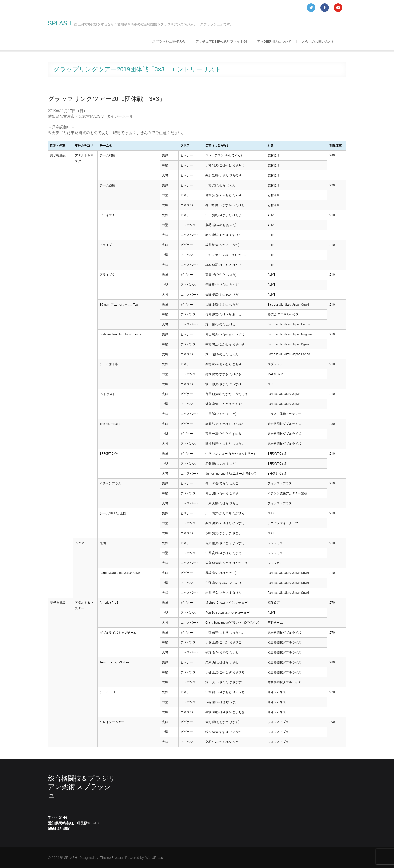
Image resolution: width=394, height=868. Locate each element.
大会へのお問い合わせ (318, 41)
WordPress (154, 858)
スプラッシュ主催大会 (169, 41)
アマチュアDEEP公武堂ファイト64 (221, 41)
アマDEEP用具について (274, 41)
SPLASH (60, 23)
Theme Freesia (111, 858)
